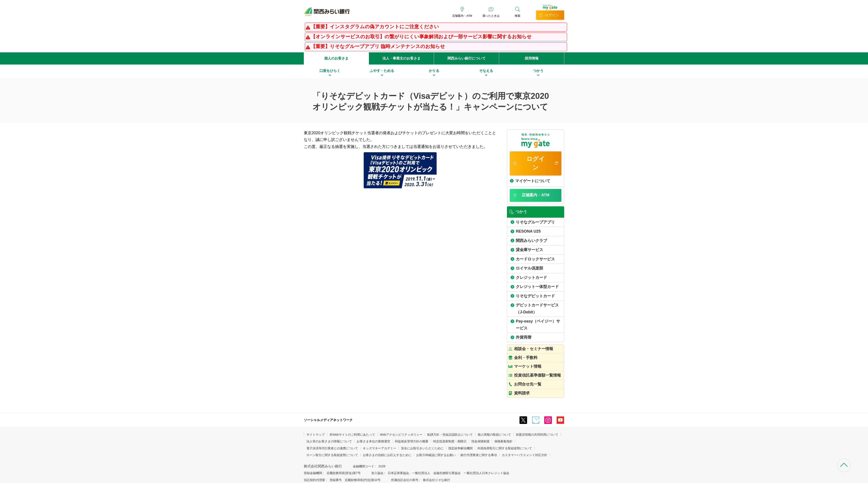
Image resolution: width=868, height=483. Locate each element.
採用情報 (532, 58)
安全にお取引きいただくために (422, 448)
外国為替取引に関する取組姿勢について (505, 448)
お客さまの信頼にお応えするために (387, 455)
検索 (518, 16)
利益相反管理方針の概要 (412, 441)
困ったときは (491, 16)
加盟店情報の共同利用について (537, 435)
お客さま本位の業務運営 (373, 441)
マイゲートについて (533, 181)
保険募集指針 (503, 441)
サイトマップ (316, 435)
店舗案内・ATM (462, 16)
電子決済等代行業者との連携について (332, 448)
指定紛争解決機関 (460, 448)
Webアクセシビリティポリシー (401, 435)
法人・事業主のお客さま (401, 58)
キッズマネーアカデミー (380, 448)
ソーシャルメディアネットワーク (328, 420)
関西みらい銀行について (467, 58)
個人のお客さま (336, 58)
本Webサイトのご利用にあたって (352, 435)
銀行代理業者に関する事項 (479, 455)
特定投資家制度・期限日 (450, 441)
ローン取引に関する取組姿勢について (332, 455)
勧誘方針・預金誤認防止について (450, 435)
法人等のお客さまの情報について (329, 441)
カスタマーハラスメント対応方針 (524, 455)
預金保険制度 (480, 441)
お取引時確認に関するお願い (436, 455)
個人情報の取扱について (494, 435)
